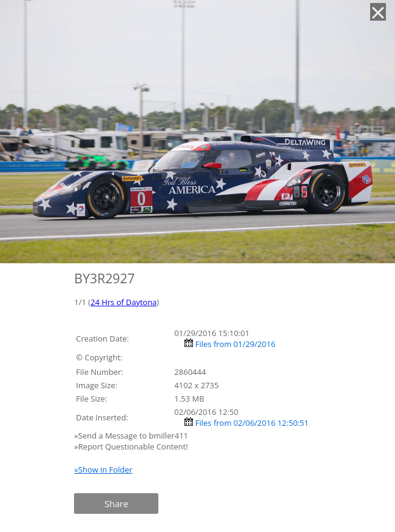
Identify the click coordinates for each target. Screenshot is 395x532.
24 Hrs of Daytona (123, 302)
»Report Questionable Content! (131, 446)
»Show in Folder (103, 470)
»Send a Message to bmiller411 (132, 436)
